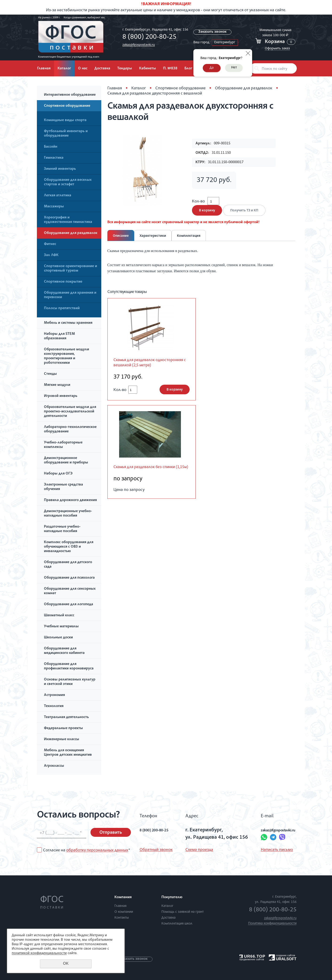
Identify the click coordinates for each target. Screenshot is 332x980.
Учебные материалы (61, 627)
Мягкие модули (57, 385)
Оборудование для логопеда (68, 605)
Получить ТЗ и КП (247, 215)
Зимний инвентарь (60, 169)
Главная (44, 69)
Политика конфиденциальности (272, 923)
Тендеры (125, 69)
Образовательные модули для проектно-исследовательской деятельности (70, 412)
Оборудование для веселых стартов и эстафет (68, 182)
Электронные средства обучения (63, 487)
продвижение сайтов (252, 959)
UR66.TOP (252, 956)
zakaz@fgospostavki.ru (137, 45)
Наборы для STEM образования (59, 336)
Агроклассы (54, 766)
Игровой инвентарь (61, 396)
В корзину (207, 215)
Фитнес (50, 244)
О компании (124, 912)
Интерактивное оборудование (70, 95)
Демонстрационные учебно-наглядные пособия (68, 514)
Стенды (50, 374)
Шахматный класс (59, 616)
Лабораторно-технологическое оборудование (70, 429)
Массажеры (54, 207)
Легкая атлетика (58, 196)
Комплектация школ (177, 924)
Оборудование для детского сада (68, 565)
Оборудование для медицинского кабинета (64, 651)
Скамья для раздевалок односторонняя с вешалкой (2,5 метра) (148, 371)
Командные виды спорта (65, 120)
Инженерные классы (62, 739)
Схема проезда (195, 850)
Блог (188, 69)
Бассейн (51, 147)
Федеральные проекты (63, 728)
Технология (54, 706)
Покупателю (172, 897)
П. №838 (170, 69)
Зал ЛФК (51, 255)
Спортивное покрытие (63, 282)
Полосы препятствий (62, 308)
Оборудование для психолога (69, 578)
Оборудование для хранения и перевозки (70, 295)
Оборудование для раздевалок (71, 233)
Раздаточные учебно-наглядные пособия (62, 529)
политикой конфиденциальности (39, 953)
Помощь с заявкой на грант (183, 912)
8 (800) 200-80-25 (148, 37)
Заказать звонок (213, 32)
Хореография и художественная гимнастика (68, 220)
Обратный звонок (156, 850)
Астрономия (54, 695)
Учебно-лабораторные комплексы (63, 445)
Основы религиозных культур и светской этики (70, 682)
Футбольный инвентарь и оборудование (66, 134)
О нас (83, 69)
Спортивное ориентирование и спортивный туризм (70, 269)
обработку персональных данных (97, 850)
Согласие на (86, 850)
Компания (123, 897)
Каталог (64, 69)
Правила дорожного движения (70, 500)
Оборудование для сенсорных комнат (70, 591)
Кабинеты (148, 69)
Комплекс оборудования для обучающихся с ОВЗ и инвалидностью (69, 547)
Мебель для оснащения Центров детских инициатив (68, 753)
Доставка (102, 69)
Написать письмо (263, 850)
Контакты (122, 918)
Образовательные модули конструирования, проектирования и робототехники (66, 356)
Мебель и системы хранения (68, 323)
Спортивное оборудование (67, 106)
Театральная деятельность (66, 717)
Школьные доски (58, 638)
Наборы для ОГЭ (58, 474)
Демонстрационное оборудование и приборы (66, 460)
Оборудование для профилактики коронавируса (69, 666)
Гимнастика (54, 158)
